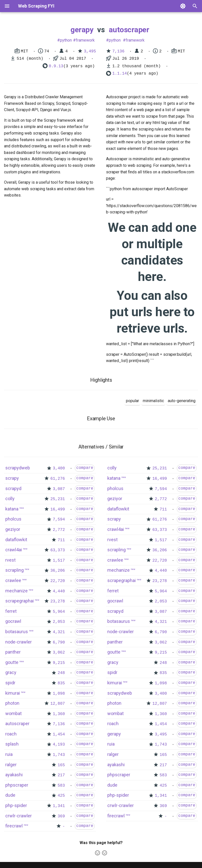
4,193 (59, 745)
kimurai (13, 693)
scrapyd (13, 488)
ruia (9, 754)
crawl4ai (14, 550)
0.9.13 (56, 66)
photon (12, 703)
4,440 (59, 591)
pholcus (13, 519)
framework (85, 40)
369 (61, 816)
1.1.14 (120, 74)
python (66, 40)
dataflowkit (16, 540)
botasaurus (17, 632)
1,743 (59, 755)
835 (61, 683)
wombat (13, 713)
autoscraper (129, 30)
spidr (10, 683)
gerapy (82, 30)
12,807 (58, 704)
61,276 (58, 479)
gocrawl (13, 621)
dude (10, 795)
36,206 (58, 571)
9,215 (59, 663)
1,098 (59, 694)
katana (12, 509)
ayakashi (14, 775)
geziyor (13, 529)
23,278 (58, 601)
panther (13, 652)
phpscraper (17, 785)
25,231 (58, 499)
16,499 (58, 509)
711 (61, 540)
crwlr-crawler (19, 816)
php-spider (16, 805)
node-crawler (19, 642)
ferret (11, 611)
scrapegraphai (20, 601)
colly (10, 499)
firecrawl (14, 826)
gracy (11, 672)
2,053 (59, 622)
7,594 (59, 520)
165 (61, 765)
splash (12, 744)
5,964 (59, 612)
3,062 (59, 653)
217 (61, 775)
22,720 (58, 581)
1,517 (59, 561)
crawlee (13, 580)
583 (61, 786)
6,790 (59, 642)
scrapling (14, 570)
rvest (10, 560)
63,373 (58, 550)
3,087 (59, 489)
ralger (11, 765)
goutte (12, 662)
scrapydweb (18, 468)
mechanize (16, 591)
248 (61, 673)
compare (85, 468)
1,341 (59, 806)
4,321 (59, 632)
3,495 (90, 51)
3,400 (59, 468)
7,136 (118, 51)
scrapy (12, 478)
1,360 (59, 714)
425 (61, 796)
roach (11, 734)
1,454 (59, 734)
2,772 (59, 530)
